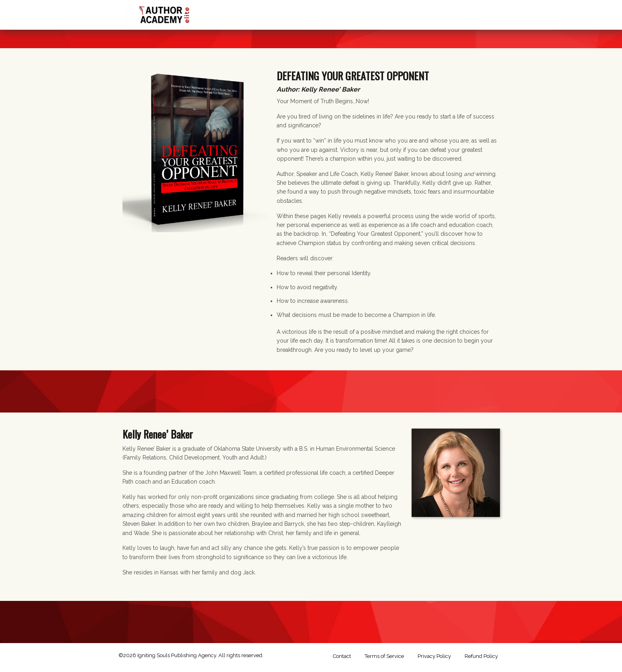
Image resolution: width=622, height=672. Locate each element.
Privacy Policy (434, 656)
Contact (342, 656)
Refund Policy (481, 656)
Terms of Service (384, 656)
